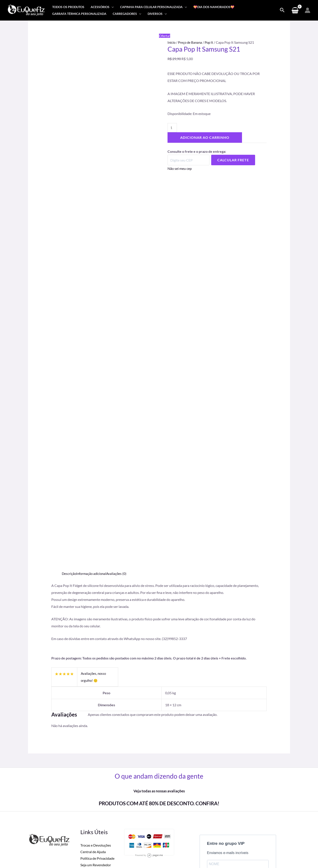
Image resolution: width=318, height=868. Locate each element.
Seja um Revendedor (96, 764)
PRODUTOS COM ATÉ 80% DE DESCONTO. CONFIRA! (159, 702)
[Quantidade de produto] (172, 128)
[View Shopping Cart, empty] (295, 10)
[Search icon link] (282, 10)
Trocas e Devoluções (96, 744)
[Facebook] (240, 841)
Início (172, 42)
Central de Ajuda (93, 751)
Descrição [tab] (69, 472)
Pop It (211, 42)
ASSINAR (220, 794)
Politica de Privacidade (97, 757)
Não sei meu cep (180, 169)
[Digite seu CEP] (188, 160)
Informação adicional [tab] (92, 472)
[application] (112, 7)
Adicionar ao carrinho (205, 138)
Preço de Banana (191, 42)
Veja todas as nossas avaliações (159, 690)
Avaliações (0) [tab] (118, 472)
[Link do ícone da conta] (308, 10)
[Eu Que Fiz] (26, 10)
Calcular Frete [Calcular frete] (233, 160)
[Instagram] (249, 841)
